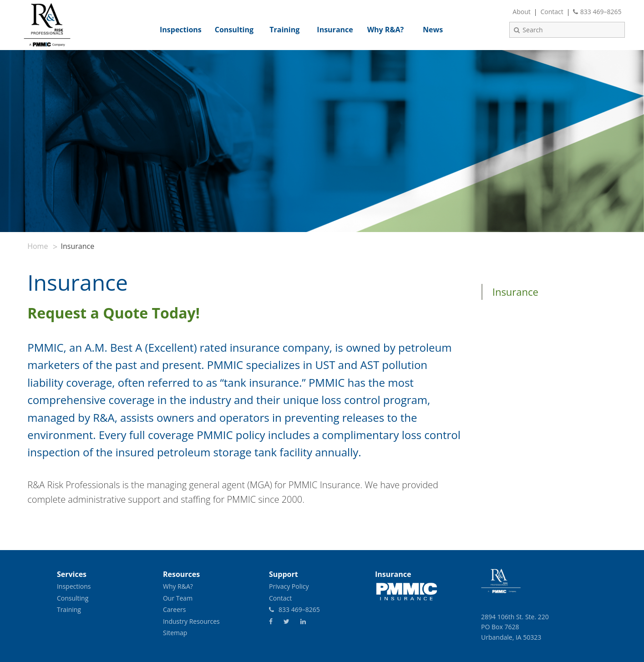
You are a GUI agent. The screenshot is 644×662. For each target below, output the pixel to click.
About (521, 12)
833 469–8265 (597, 12)
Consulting (73, 598)
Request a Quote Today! (115, 313)
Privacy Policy (289, 586)
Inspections (74, 586)
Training (69, 609)
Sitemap (175, 633)
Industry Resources (191, 621)
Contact (552, 12)
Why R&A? (178, 586)
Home (38, 246)
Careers (174, 609)
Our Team (178, 598)
